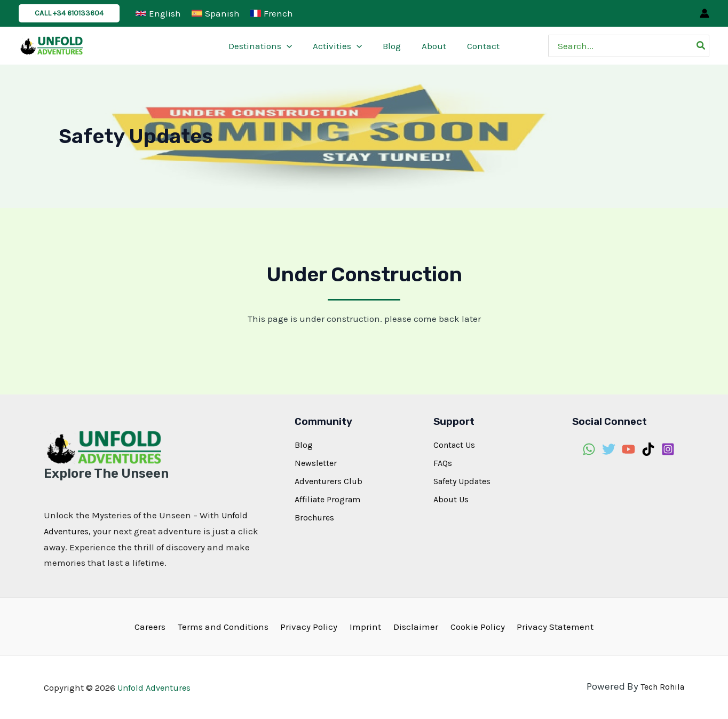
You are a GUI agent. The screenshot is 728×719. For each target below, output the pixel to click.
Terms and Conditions (229, 626)
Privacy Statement (546, 626)
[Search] (701, 46)
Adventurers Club (329, 481)
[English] (158, 13)
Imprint (365, 626)
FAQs (443, 463)
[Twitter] (609, 449)
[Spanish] (216, 13)
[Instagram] (668, 449)
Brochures (314, 517)
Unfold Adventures (156, 687)
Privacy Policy (312, 626)
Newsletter (316, 463)
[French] (272, 13)
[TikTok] (648, 449)
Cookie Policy (471, 626)
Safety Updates (462, 481)
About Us (451, 499)
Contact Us (454, 445)
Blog (304, 445)
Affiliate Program (327, 499)
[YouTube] (628, 449)
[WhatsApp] (589, 449)
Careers (159, 626)
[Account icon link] (705, 13)
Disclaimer (413, 626)
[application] (292, 46)
